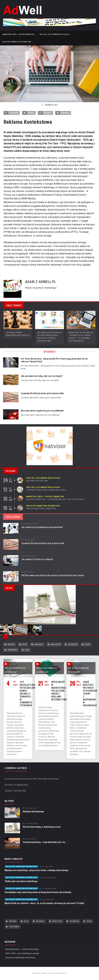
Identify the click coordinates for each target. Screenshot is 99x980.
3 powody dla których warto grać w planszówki (42, 393)
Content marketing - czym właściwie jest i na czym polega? (55, 499)
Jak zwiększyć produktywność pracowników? (42, 527)
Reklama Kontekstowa (37, 481)
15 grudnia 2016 (29, 556)
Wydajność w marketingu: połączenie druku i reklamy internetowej (60, 691)
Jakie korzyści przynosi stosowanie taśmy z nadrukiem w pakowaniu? (90, 694)
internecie (73, 644)
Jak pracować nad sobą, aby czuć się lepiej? (42, 376)
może (25, 644)
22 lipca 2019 (28, 572)
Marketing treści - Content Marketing (18, 34)
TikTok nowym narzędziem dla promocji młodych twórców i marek (53, 575)
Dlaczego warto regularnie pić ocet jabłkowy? (42, 411)
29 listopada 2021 (29, 524)
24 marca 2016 (30, 808)
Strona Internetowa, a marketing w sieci (46, 490)
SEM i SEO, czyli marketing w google (55, 34)
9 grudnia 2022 (47, 900)
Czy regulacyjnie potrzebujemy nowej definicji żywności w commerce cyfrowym (28, 694)
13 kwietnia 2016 (30, 824)
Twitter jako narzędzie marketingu (21, 881)
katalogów (56, 644)
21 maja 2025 (46, 867)
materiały (39, 644)
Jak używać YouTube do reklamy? (37, 559)
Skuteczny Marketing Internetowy (17, 42)
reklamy (11, 644)
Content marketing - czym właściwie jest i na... (45, 842)
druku (88, 644)
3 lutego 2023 (28, 540)
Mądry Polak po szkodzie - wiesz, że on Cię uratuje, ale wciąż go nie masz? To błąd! (44, 903)
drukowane (13, 650)
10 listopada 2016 (48, 878)
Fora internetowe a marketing (41, 509)
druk (27, 650)
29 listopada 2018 (48, 889)
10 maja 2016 (29, 839)
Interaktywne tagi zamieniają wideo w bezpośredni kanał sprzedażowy (38, 892)
